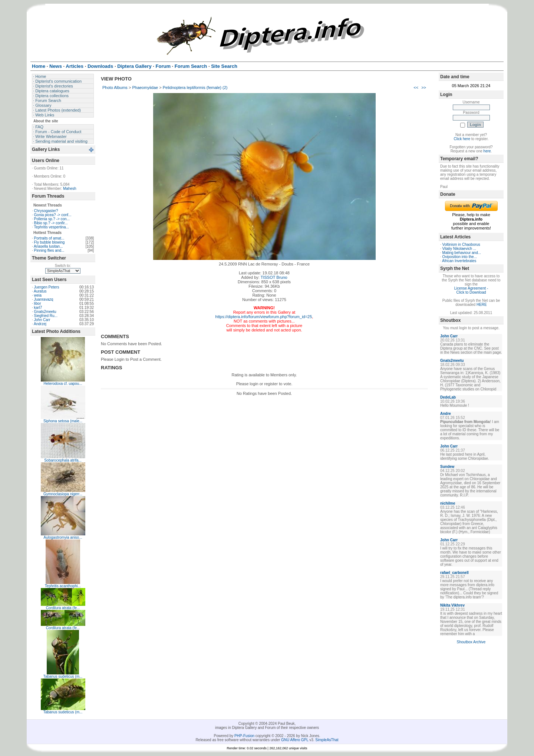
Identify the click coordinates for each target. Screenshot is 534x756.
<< (416, 88)
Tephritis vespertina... (51, 227)
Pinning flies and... (49, 250)
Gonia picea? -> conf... (53, 215)
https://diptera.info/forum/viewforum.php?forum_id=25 (264, 317)
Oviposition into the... (460, 257)
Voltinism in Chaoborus (461, 245)
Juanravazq (44, 299)
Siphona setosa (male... (63, 421)
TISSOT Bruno (274, 277)
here (487, 151)
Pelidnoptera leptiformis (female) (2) (195, 88)
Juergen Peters (47, 287)
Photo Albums (115, 88)
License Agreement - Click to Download (471, 290)
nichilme (448, 503)
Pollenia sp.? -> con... (52, 219)
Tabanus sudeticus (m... (63, 676)
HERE (482, 305)
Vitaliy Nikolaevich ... (459, 249)
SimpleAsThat (327, 740)
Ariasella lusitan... (48, 246)
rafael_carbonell (454, 573)
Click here (462, 139)
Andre (446, 414)
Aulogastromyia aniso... (63, 537)
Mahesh (70, 189)
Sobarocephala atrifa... (63, 460)
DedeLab (448, 397)
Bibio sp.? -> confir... (51, 223)
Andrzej (40, 324)
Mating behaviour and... (462, 253)
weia (38, 295)
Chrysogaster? (46, 211)
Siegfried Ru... (46, 316)
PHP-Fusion (244, 736)
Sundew (447, 467)
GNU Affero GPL (295, 740)
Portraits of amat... (49, 238)
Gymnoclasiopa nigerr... (63, 494)
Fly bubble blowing (50, 242)
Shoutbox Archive (471, 642)
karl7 (38, 308)
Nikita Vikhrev (452, 605)
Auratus (40, 291)
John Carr (42, 320)
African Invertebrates (459, 261)
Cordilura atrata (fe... (63, 608)
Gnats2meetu (45, 312)
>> (424, 88)
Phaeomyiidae (145, 88)
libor (38, 303)
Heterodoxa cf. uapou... (63, 384)
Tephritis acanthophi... (63, 586)
